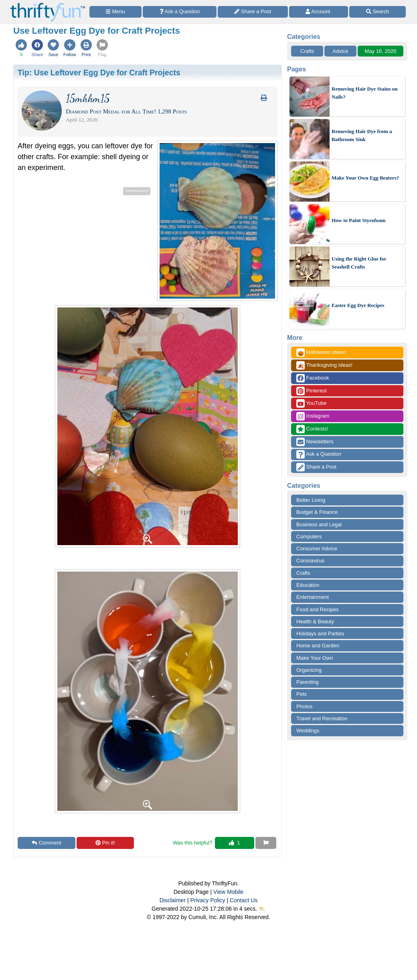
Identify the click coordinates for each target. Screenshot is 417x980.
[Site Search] (378, 12)
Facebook (313, 378)
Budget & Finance (317, 512)
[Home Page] (48, 5)
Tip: (99, 73)
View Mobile (228, 892)
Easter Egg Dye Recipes (358, 305)
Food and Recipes (318, 609)
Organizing (309, 670)
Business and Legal (319, 524)
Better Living (311, 500)
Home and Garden (318, 646)
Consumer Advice (317, 549)
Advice (340, 51)
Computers (309, 536)
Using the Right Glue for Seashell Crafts (359, 263)
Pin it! (105, 843)
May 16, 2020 (381, 51)
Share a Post (316, 467)
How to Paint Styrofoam (358, 220)
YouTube (311, 403)
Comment (46, 843)
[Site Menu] (115, 12)
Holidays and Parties (320, 633)
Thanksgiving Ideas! (324, 365)
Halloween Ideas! (321, 353)
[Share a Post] (253, 12)
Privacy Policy (207, 900)
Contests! (312, 429)
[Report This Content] (266, 843)
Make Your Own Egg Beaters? (365, 178)
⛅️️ (262, 909)
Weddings (308, 730)
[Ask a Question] (180, 12)
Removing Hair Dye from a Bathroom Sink (362, 135)
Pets (302, 694)
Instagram (313, 416)
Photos (304, 706)
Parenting (308, 682)
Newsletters (315, 442)
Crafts (307, 51)
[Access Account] (319, 12)
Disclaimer (173, 900)
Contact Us (244, 900)
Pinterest (312, 391)
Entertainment (313, 597)
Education (308, 585)
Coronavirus (310, 561)
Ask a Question (319, 454)
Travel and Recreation (322, 718)
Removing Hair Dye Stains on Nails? (364, 93)
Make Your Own (315, 658)
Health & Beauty (315, 621)
